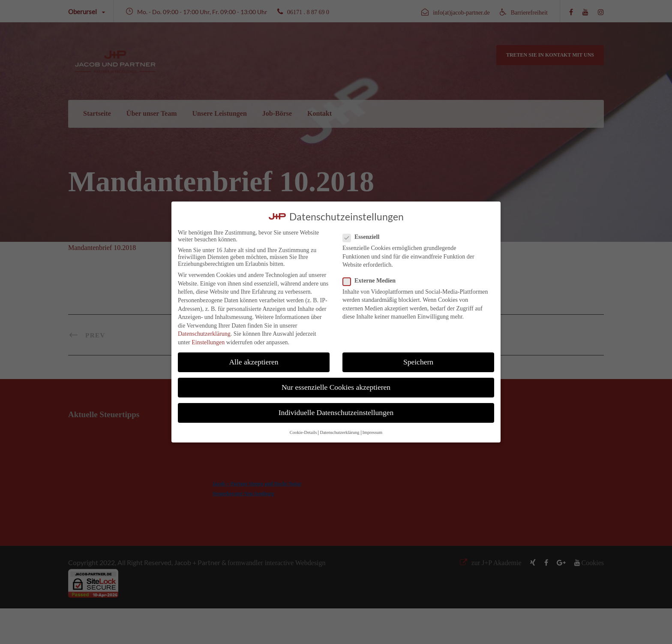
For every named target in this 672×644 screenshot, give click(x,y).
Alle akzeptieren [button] (253, 362)
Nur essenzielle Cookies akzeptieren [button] (336, 387)
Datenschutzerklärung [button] (339, 432)
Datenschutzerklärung (204, 334)
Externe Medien (373, 281)
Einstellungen (208, 342)
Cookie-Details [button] (303, 432)
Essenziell (364, 237)
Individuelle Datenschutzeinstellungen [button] (336, 412)
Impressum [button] (373, 432)
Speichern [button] (418, 362)
